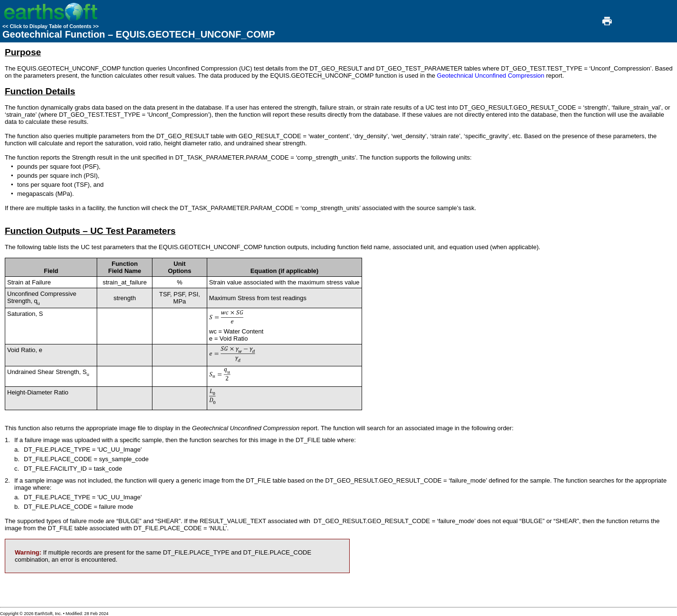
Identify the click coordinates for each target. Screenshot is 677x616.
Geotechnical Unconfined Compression (490, 76)
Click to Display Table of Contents (51, 26)
